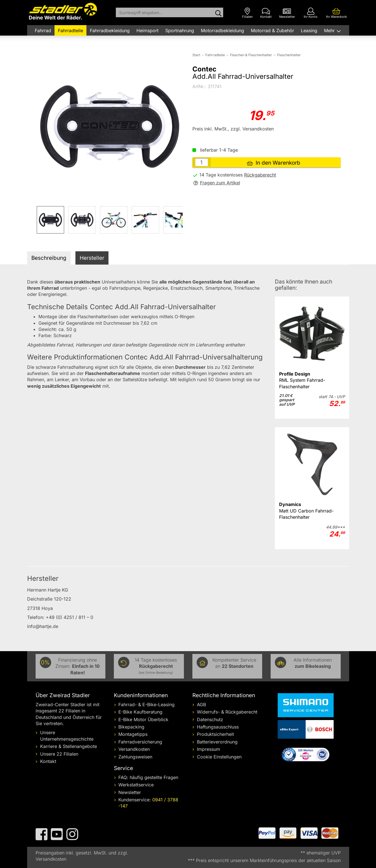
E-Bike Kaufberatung (140, 712)
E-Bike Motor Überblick (143, 719)
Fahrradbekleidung (110, 30)
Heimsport (147, 30)
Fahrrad (43, 30)
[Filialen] (247, 13)
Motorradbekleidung (222, 30)
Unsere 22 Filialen (59, 754)
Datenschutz (210, 719)
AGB (201, 705)
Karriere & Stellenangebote (69, 746)
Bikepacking (131, 727)
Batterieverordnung (217, 742)
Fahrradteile (70, 30)
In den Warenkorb (274, 163)
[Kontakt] (266, 13)
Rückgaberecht (260, 175)
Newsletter (130, 792)
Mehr (330, 30)
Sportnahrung (180, 30)
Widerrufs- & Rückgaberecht (227, 712)
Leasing (309, 30)
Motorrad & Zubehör (272, 30)
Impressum (208, 749)
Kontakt (48, 761)
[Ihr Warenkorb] (336, 13)
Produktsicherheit (215, 734)
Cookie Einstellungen (219, 757)
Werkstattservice (136, 785)
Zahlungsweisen (135, 757)
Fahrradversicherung (140, 742)
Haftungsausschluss (218, 727)
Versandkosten (134, 749)
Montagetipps (133, 734)
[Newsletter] (287, 13)
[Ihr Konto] (311, 13)
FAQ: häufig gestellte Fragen (148, 777)
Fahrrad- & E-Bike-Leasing (146, 705)
